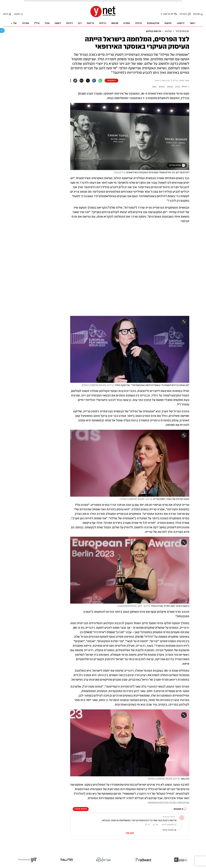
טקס (154, 87)
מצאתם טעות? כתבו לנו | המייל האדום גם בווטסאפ (169, 802)
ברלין (178, 87)
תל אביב (167, 14)
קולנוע (168, 31)
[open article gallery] (130, 136)
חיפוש (17, 14)
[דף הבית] (103, 17)
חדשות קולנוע (154, 31)
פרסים (162, 87)
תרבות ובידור (182, 31)
